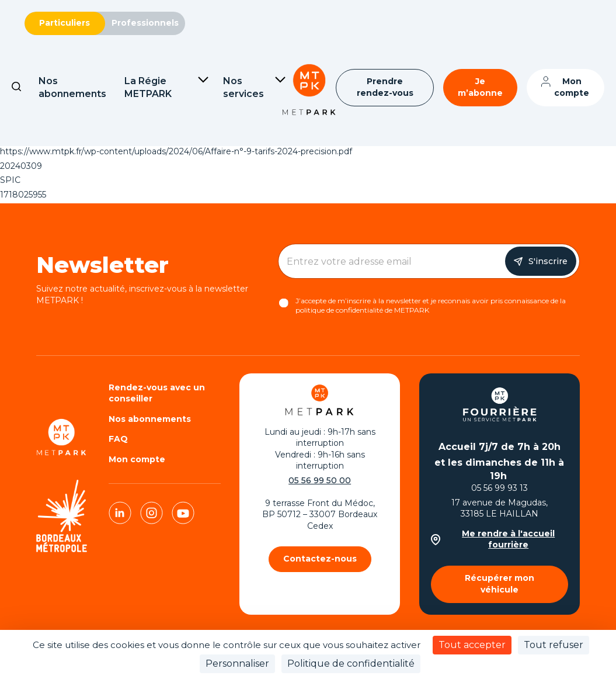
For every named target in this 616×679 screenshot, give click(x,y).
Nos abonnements (150, 419)
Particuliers (65, 23)
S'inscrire (548, 261)
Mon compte (572, 87)
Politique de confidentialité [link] (351, 664)
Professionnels (145, 23)
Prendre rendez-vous (385, 87)
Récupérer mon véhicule (500, 584)
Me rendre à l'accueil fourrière (493, 539)
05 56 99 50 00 (320, 480)
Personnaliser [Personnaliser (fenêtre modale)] (237, 664)
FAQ (118, 439)
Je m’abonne (480, 87)
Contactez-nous (320, 559)
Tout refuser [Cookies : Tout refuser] (554, 645)
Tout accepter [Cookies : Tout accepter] (472, 645)
